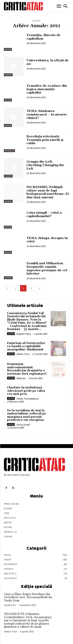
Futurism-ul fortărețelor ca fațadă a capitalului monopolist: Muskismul (26, 346)
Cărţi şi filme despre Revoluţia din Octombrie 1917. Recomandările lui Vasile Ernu (28, 597)
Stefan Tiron (23, 354)
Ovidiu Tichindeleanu (27, 399)
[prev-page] (7, 288)
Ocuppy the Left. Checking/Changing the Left (45, 165)
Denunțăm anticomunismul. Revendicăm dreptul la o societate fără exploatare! (27, 369)
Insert (8, 75)
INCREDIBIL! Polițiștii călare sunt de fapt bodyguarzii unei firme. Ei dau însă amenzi (48, 192)
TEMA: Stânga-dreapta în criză (47, 240)
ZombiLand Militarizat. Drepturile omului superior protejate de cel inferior (47, 268)
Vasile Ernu (10, 605)
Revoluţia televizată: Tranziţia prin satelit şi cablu (45, 140)
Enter (8, 49)
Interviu (9, 151)
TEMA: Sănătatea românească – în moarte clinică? (47, 114)
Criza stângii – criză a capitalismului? (44, 214)
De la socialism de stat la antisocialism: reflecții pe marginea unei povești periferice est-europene (27, 415)
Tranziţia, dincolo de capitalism (44, 37)
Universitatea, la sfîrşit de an (48, 62)
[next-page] (39, 288)
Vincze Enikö (23, 425)
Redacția (21, 378)
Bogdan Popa (24, 334)
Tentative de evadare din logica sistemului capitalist (47, 89)
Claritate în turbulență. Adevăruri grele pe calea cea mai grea (26, 391)
